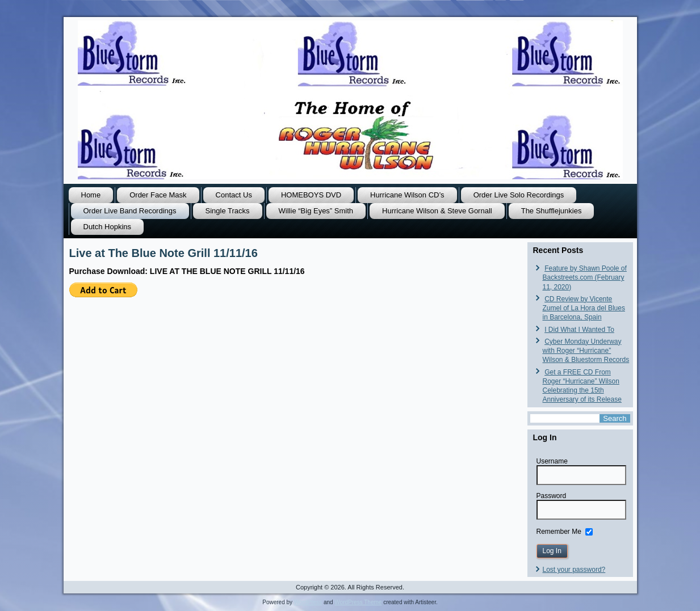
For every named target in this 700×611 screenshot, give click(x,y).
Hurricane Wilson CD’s (407, 195)
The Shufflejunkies (552, 211)
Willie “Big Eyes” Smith (316, 211)
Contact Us (234, 195)
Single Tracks (228, 211)
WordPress (308, 602)
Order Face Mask (158, 195)
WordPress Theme (358, 602)
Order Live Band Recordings (130, 211)
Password (552, 496)
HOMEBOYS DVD (311, 195)
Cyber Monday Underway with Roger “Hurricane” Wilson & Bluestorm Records (586, 351)
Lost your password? (574, 570)
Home (91, 195)
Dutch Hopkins (108, 227)
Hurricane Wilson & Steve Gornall (437, 211)
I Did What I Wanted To (579, 330)
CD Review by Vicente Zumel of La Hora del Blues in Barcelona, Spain (584, 308)
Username (552, 461)
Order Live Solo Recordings (519, 195)
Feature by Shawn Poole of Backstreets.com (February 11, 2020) (585, 278)
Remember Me (559, 531)
